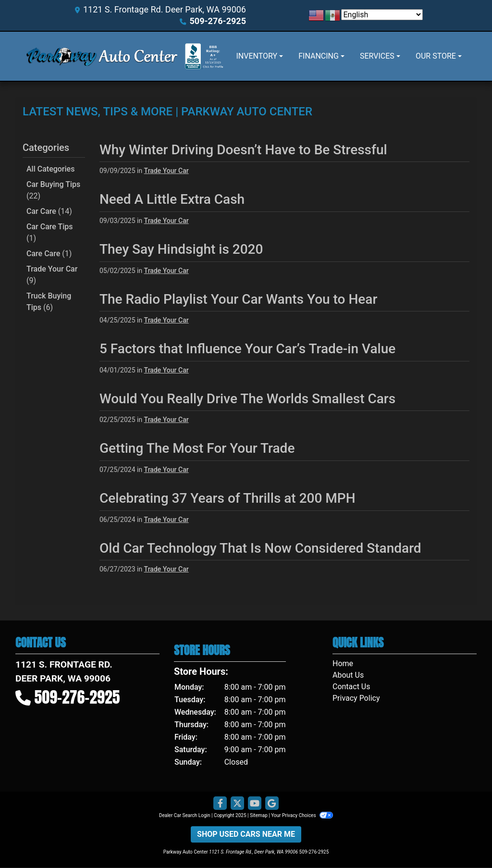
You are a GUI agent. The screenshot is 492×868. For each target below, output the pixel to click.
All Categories (50, 169)
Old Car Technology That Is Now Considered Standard (260, 548)
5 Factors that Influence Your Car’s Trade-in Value (247, 349)
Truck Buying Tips (49, 302)
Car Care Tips (50, 232)
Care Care (49, 254)
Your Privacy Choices (302, 815)
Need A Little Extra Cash (172, 199)
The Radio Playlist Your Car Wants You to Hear (238, 299)
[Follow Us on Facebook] (220, 804)
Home (343, 663)
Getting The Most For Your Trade (197, 448)
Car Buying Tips (53, 190)
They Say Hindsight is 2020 (181, 249)
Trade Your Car (52, 275)
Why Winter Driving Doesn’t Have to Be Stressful (243, 150)
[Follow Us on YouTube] (255, 804)
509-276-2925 (218, 21)
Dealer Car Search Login (185, 815)
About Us (348, 675)
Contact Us (351, 687)
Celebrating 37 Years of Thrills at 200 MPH (228, 498)
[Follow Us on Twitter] (237, 804)
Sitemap (259, 815)
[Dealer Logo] (102, 56)
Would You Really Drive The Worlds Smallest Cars (247, 399)
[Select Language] (382, 15)
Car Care (49, 211)
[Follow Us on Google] (272, 804)
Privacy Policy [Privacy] (356, 698)
